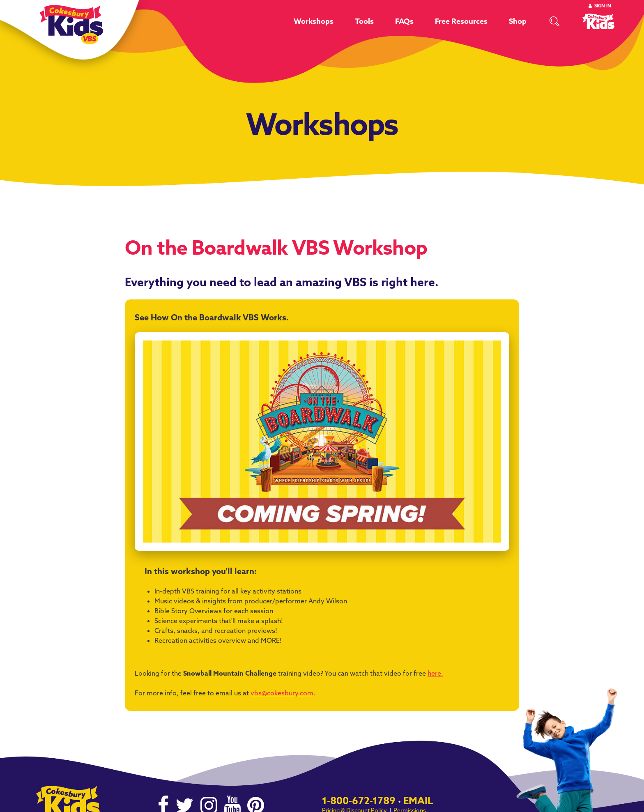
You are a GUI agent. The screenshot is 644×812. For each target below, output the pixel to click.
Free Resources (461, 21)
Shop (518, 21)
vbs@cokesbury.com (282, 693)
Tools (364, 21)
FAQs (404, 21)
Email (418, 800)
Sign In (603, 6)
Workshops (314, 21)
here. (435, 673)
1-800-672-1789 (359, 800)
